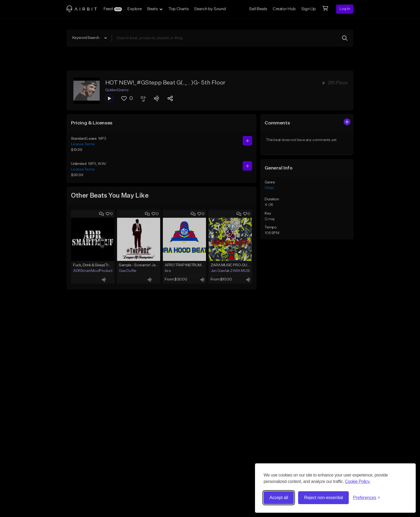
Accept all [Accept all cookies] (279, 498)
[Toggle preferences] (367, 498)
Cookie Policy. (358, 481)
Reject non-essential (323, 498)
